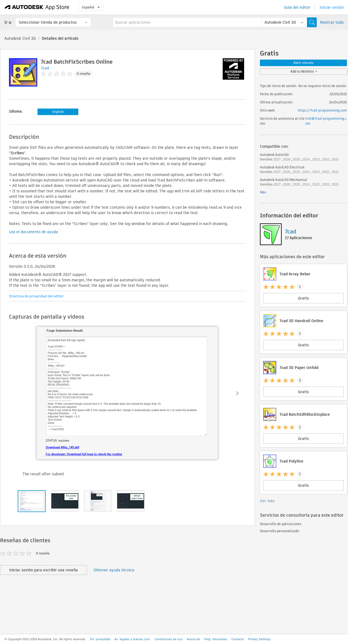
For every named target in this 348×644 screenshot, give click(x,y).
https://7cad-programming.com (322, 110)
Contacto (238, 639)
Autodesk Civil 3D (20, 38)
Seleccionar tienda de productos (48, 22)
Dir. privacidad (100, 639)
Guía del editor (297, 7)
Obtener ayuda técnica (114, 570)
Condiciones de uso (169, 639)
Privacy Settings (259, 639)
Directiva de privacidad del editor (36, 296)
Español (91, 7)
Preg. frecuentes (216, 639)
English (58, 112)
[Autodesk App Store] (37, 7)
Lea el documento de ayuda (33, 232)
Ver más (267, 501)
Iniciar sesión (332, 7)
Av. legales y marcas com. (133, 639)
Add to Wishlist (304, 71)
